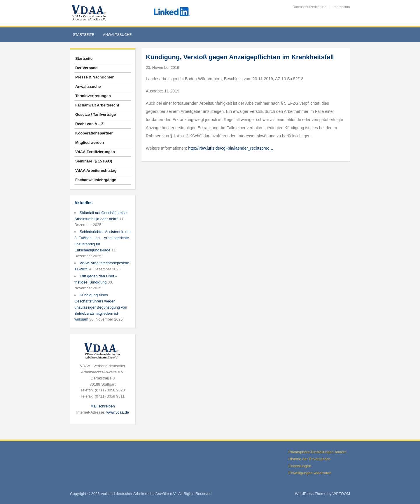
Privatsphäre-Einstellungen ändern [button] (317, 452)
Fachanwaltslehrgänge (96, 180)
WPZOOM (341, 494)
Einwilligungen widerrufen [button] (310, 473)
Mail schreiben (103, 406)
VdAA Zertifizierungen (95, 152)
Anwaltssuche (117, 35)
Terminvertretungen (93, 96)
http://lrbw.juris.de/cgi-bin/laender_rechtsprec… (231, 148)
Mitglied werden (90, 142)
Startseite (84, 35)
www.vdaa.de (118, 412)
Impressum (341, 7)
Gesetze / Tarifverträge (96, 114)
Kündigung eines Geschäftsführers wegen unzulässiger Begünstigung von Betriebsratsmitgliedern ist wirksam (101, 307)
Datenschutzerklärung (310, 7)
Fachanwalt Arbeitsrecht (97, 105)
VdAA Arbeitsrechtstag (96, 170)
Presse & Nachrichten (95, 77)
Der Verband (86, 68)
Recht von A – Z (89, 124)
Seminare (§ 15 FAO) (94, 161)
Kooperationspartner (94, 133)
